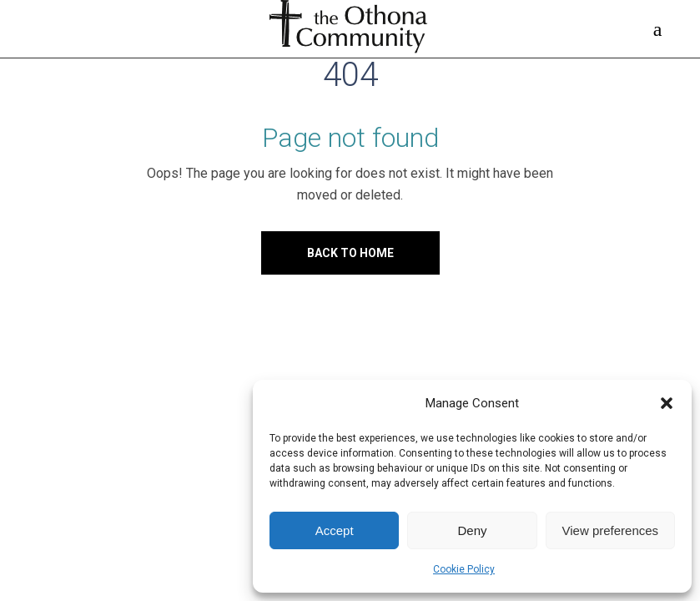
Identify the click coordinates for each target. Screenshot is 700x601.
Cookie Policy (464, 569)
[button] (667, 403)
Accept (335, 530)
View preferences (611, 530)
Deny (472, 530)
